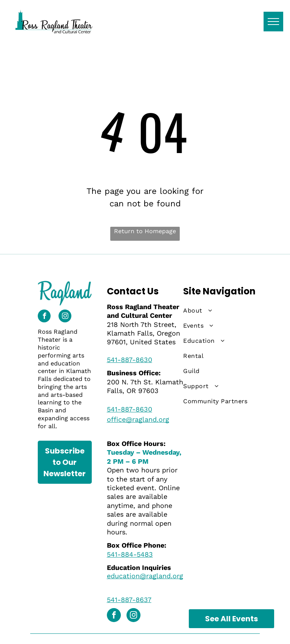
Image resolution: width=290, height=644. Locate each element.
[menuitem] (217, 311)
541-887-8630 (130, 360)
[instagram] (65, 317)
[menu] (273, 22)
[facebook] (44, 317)
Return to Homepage (145, 231)
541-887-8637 (129, 600)
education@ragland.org (145, 576)
